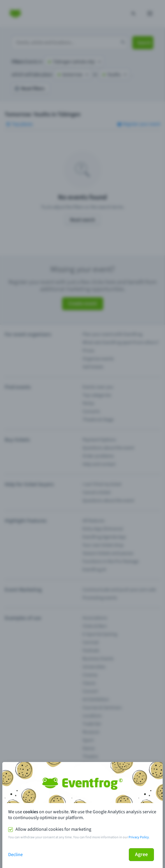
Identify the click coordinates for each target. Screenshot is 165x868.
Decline (15, 855)
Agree (141, 854)
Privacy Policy (139, 837)
